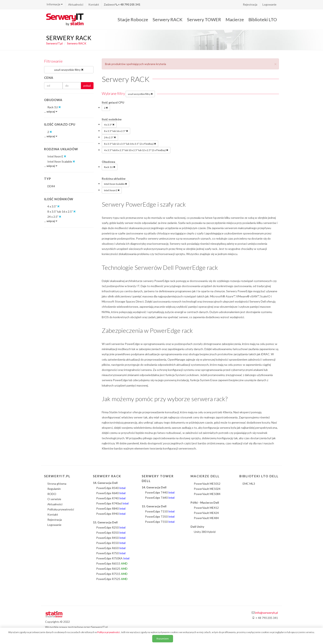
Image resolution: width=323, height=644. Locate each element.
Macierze (235, 19)
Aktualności (76, 4)
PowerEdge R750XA (113, 558)
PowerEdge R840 (111, 508)
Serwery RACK (168, 19)
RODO (52, 494)
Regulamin (54, 489)
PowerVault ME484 (206, 518)
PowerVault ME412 (206, 508)
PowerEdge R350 (111, 533)
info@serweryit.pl (267, 613)
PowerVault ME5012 (207, 484)
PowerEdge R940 (111, 514)
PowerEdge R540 (111, 488)
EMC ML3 (249, 484)
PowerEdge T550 (160, 522)
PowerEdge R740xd (112, 503)
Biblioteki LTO (263, 19)
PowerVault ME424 (206, 513)
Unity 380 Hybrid (205, 532)
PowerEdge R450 (111, 538)
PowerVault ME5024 (207, 489)
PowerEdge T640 (160, 498)
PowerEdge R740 (111, 498)
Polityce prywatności (108, 632)
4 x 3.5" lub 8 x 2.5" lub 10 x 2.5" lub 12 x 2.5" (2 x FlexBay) (136, 150)
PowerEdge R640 (111, 493)
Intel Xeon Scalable (115, 184)
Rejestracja (250, 4)
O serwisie (54, 499)
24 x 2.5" (110, 137)
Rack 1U (110, 167)
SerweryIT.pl (54, 43)
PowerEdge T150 (160, 511)
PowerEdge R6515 (112, 563)
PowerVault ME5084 (207, 494)
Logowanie (269, 4)
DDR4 (51, 186)
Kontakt (94, 4)
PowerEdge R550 (111, 543)
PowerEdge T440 (160, 492)
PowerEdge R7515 (112, 574)
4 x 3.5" (109, 125)
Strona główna (57, 484)
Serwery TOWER (204, 19)
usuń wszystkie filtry (140, 94)
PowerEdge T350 (160, 516)
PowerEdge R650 (111, 548)
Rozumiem (163, 639)
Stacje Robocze (133, 19)
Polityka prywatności (61, 509)
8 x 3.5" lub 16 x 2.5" (116, 131)
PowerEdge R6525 (112, 569)
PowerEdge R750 (111, 553)
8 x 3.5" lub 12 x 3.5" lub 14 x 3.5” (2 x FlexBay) (130, 144)
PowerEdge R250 (111, 527)
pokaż (87, 86)
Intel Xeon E (112, 190)
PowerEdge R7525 (112, 579)
